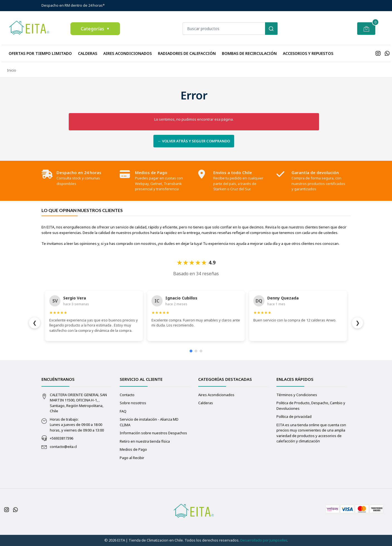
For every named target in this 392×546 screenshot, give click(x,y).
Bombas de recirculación (249, 53)
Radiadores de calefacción (187, 53)
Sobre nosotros (133, 403)
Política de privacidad (294, 416)
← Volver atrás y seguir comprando (194, 141)
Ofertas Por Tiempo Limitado (40, 53)
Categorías (95, 29)
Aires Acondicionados (128, 53)
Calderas (88, 53)
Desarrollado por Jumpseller (264, 540)
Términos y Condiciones (297, 395)
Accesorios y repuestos (308, 53)
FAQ (123, 411)
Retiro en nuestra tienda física (145, 441)
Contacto (127, 395)
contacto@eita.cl (63, 447)
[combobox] (230, 29)
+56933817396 (62, 438)
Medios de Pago (133, 449)
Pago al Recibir (132, 458)
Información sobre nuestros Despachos (153, 433)
